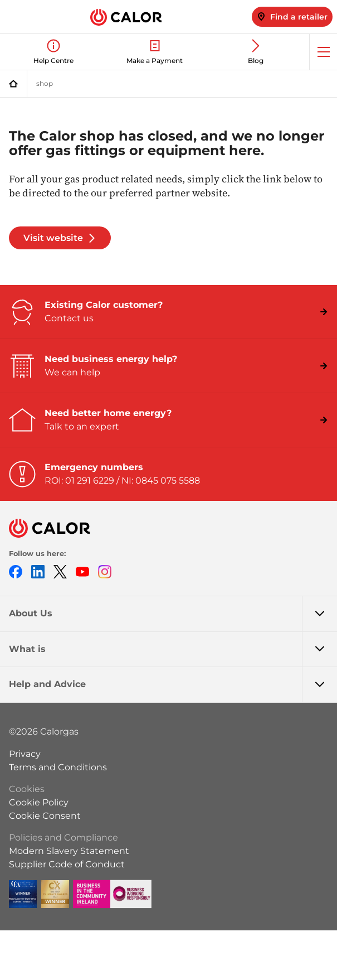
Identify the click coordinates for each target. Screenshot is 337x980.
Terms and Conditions (58, 767)
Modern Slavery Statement (69, 851)
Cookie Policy (39, 802)
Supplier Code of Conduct (67, 864)
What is (173, 649)
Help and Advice (173, 684)
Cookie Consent (45, 816)
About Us (173, 614)
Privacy (25, 754)
